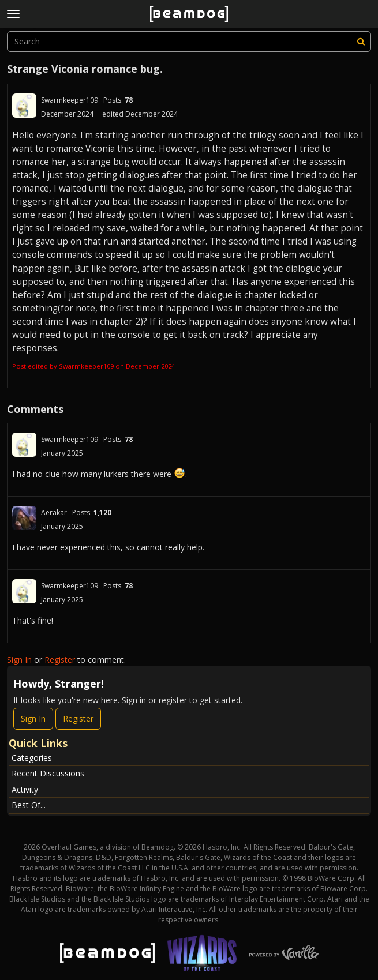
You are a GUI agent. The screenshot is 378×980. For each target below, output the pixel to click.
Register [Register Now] (78, 718)
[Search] (361, 42)
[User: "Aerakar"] (24, 518)
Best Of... (29, 805)
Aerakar (54, 512)
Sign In (19, 660)
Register (60, 660)
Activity (25, 789)
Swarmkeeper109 (70, 100)
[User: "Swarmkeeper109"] (24, 106)
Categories (32, 758)
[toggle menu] (13, 14)
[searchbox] (189, 42)
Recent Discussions (48, 773)
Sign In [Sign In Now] (33, 718)
